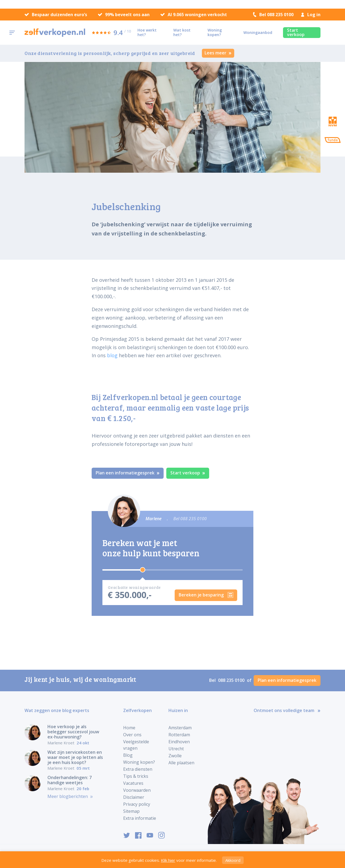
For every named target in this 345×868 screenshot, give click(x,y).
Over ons (132, 735)
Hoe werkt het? (147, 32)
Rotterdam (179, 735)
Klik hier (168, 860)
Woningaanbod (258, 32)
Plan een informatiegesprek (128, 473)
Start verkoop (296, 32)
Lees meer (218, 53)
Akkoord (233, 860)
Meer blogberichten (70, 796)
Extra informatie (140, 818)
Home (129, 728)
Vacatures (133, 783)
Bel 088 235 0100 (273, 15)
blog (112, 355)
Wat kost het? (182, 32)
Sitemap (131, 811)
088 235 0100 (232, 680)
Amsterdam (180, 728)
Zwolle (175, 756)
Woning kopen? (215, 32)
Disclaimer (134, 797)
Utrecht (176, 749)
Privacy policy (137, 804)
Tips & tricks (136, 776)
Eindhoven (179, 742)
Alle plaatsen (181, 763)
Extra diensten (138, 769)
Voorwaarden (137, 790)
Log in (311, 15)
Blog (128, 755)
